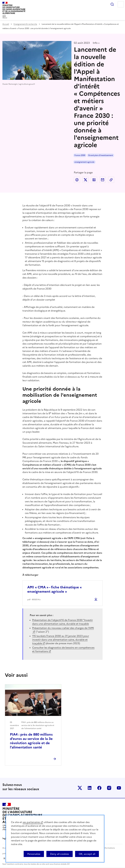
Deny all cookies (60, 854)
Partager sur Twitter (85, 180)
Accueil (6, 24)
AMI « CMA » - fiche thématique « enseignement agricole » (54, 589)
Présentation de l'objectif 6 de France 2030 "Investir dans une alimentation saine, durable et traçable (63, 622)
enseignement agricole (84, 162)
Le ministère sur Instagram (109, 788)
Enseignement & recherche (25, 24)
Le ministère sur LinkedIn (90, 788)
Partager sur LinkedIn (94, 180)
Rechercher (112, 4)
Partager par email (103, 180)
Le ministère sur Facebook (99, 788)
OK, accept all (87, 854)
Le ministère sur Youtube (119, 788)
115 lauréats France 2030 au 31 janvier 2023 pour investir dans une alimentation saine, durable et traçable (61, 640)
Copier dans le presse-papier (111, 180)
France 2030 (80, 155)
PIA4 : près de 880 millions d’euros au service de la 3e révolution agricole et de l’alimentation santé (31, 741)
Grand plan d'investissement (101, 155)
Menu (121, 4)
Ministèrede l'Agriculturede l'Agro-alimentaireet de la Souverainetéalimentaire (14, 9)
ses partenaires (31, 822)
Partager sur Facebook (77, 180)
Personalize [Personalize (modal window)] (34, 854)
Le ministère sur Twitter (80, 788)
